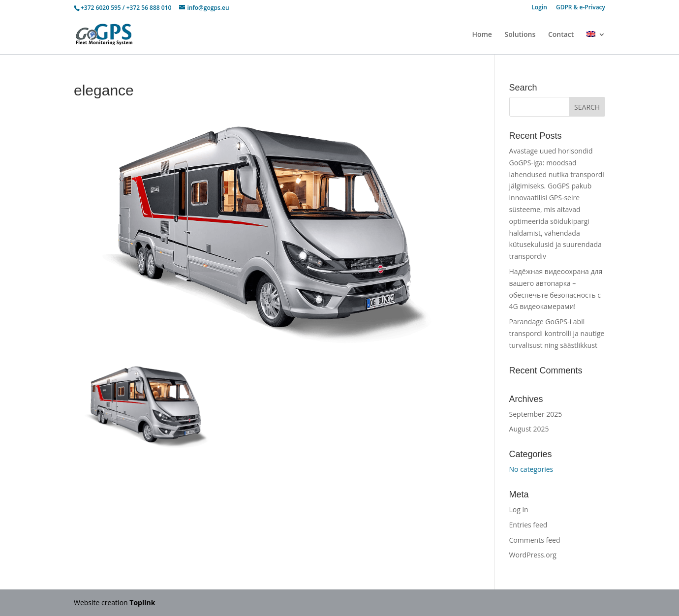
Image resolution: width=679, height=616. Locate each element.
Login (539, 8)
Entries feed (528, 525)
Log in (519, 509)
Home (482, 35)
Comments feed (535, 540)
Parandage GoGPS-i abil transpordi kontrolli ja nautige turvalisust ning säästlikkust (557, 333)
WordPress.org (533, 555)
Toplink (142, 602)
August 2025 (529, 429)
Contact (561, 35)
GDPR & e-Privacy (581, 8)
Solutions (520, 35)
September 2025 (536, 414)
